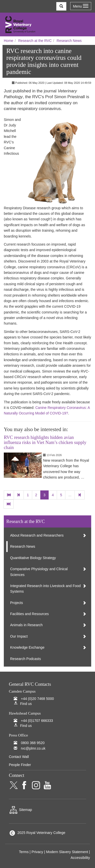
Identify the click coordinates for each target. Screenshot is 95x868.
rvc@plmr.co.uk (33, 748)
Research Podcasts (25, 659)
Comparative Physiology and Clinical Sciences (39, 572)
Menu (81, 6)
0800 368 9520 (33, 743)
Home (8, 41)
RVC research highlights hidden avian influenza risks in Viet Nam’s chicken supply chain (45, 442)
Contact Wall (19, 757)
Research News (69, 41)
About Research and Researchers (37, 535)
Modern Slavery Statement (67, 852)
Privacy (37, 852)
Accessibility (80, 858)
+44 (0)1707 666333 (37, 721)
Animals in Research (26, 625)
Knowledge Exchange (27, 647)
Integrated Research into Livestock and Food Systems (45, 589)
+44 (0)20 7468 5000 (37, 699)
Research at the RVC (35, 41)
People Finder (20, 765)
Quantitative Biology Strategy (33, 558)
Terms (24, 852)
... (70, 495)
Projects (17, 603)
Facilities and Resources (30, 614)
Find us (26, 704)
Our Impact (19, 636)
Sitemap (20, 810)
